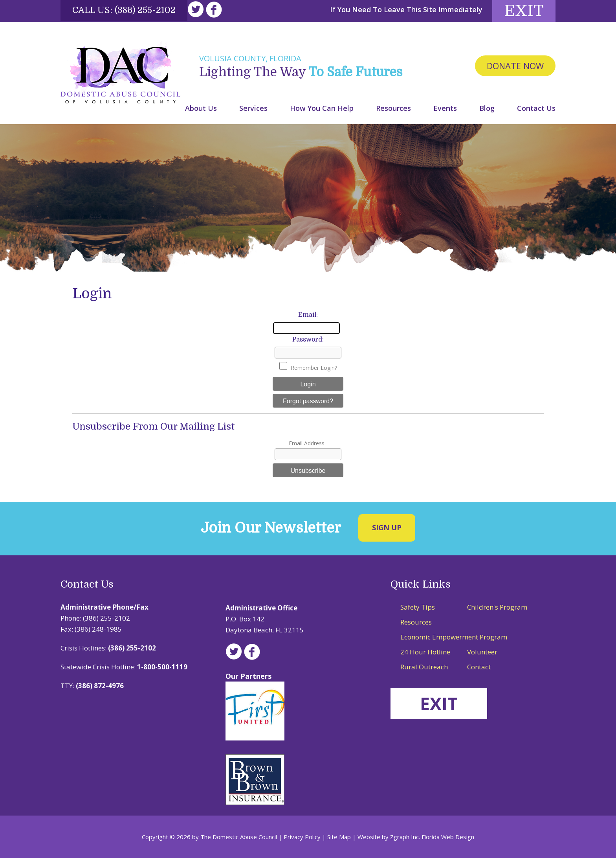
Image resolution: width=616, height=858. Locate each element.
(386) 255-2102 (145, 10)
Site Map (339, 837)
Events (445, 108)
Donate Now (515, 66)
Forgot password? (308, 401)
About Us (201, 108)
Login (308, 384)
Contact (479, 667)
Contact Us (536, 108)
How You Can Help (322, 108)
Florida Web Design (448, 837)
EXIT (439, 703)
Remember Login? (314, 368)
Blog (487, 108)
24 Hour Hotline (425, 652)
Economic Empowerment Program (454, 637)
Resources (393, 108)
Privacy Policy (302, 837)
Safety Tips (418, 607)
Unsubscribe (308, 471)
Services (253, 108)
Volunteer (482, 652)
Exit (524, 11)
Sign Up (387, 527)
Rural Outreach (424, 667)
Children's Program (497, 607)
